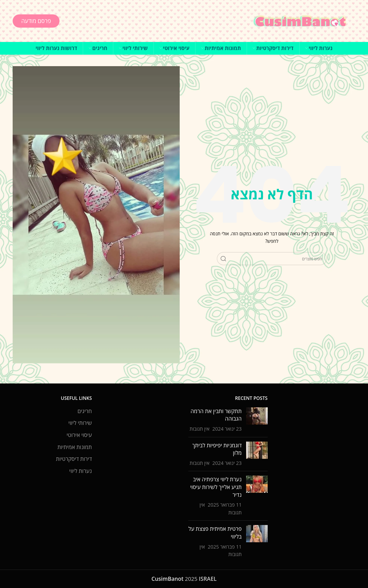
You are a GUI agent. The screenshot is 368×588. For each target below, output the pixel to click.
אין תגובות (200, 429)
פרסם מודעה (36, 21)
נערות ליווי (81, 471)
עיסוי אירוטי (79, 435)
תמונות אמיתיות (75, 447)
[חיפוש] (272, 259)
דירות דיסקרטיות (74, 459)
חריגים (85, 411)
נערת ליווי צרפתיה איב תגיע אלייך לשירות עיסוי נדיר (216, 487)
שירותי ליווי (80, 423)
